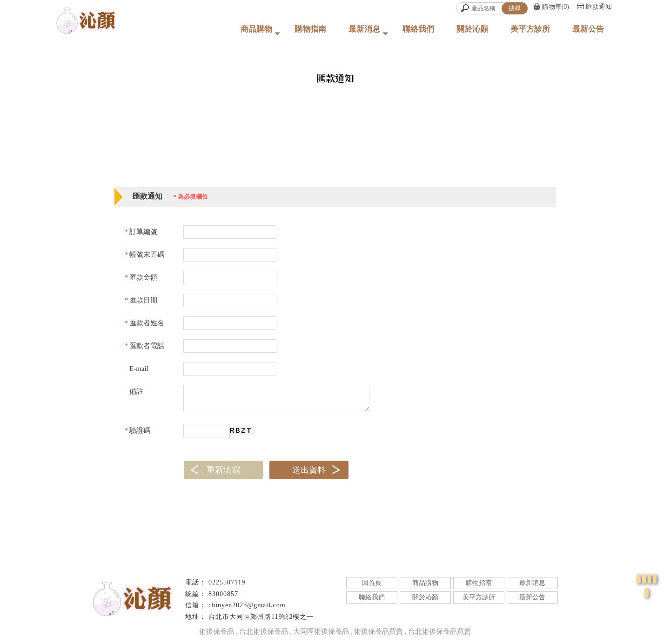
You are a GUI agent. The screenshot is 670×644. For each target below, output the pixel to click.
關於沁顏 (472, 29)
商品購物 (256, 29)
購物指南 (310, 29)
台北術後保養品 (264, 631)
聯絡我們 (418, 29)
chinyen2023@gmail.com (247, 605)
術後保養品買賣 (379, 631)
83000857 (223, 594)
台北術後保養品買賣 (439, 631)
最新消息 (364, 29)
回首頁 (372, 583)
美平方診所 (530, 29)
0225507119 (227, 582)
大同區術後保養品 (321, 631)
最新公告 (588, 29)
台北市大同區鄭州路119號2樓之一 (261, 617)
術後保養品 (217, 631)
